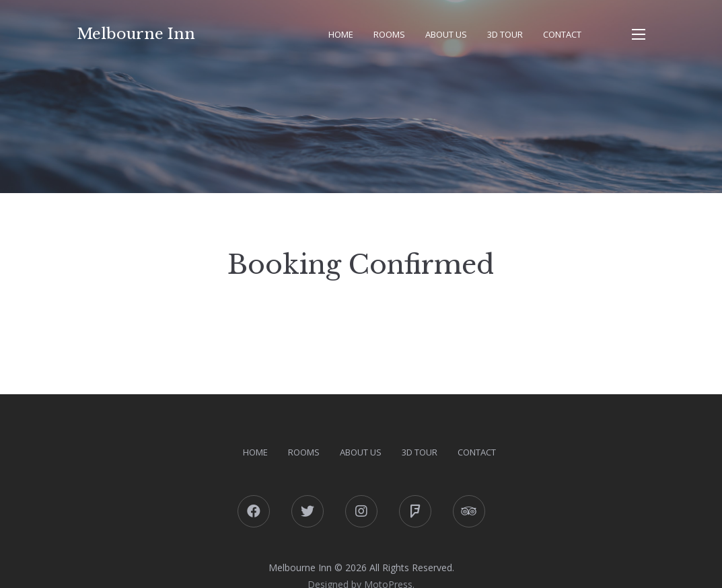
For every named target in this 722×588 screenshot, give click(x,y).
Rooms (389, 34)
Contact (562, 34)
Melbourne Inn (136, 34)
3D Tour (505, 34)
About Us (446, 34)
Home (341, 34)
